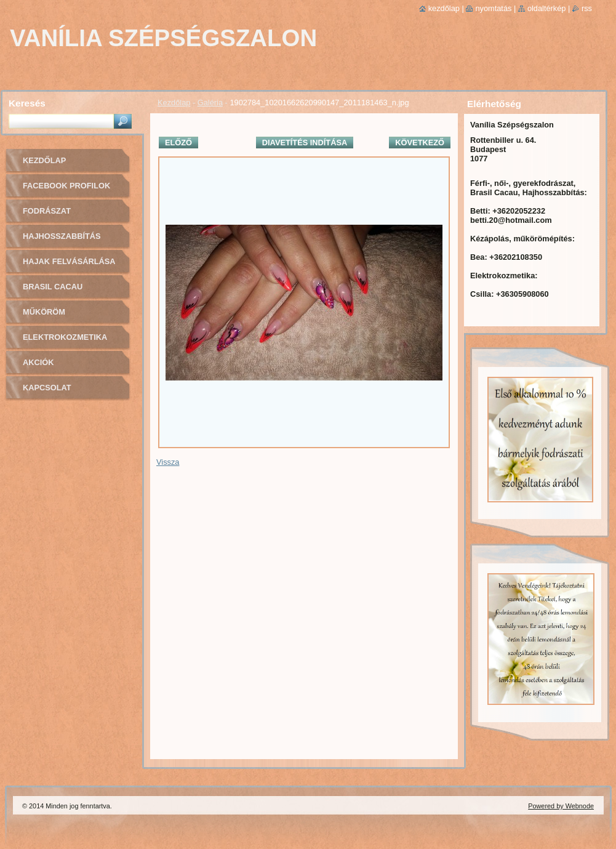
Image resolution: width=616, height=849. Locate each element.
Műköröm (44, 312)
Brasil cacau (53, 287)
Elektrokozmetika (65, 337)
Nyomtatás (493, 8)
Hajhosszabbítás (62, 236)
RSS (587, 8)
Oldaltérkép (547, 8)
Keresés (27, 103)
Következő (420, 143)
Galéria (210, 103)
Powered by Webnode (561, 806)
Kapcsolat (47, 388)
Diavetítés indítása (305, 143)
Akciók (38, 362)
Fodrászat (47, 211)
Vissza (168, 462)
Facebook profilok (66, 186)
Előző (178, 143)
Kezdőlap (174, 103)
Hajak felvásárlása (69, 261)
